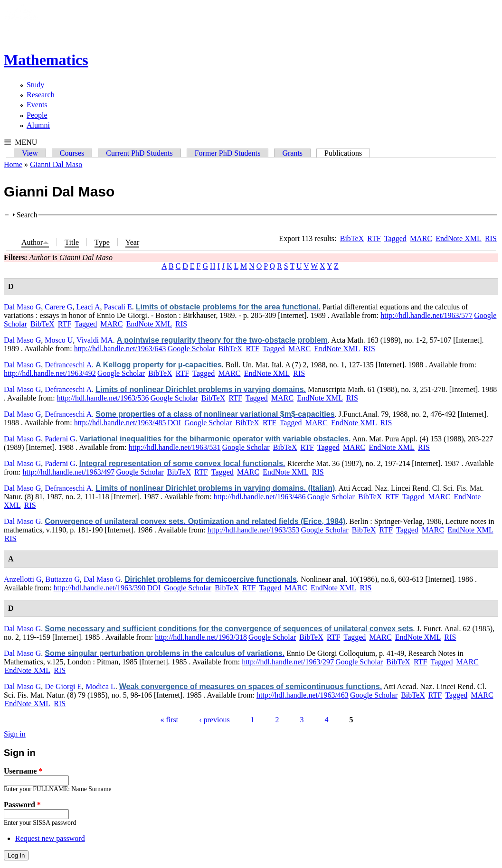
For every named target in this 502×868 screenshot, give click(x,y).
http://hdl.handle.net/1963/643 (120, 349)
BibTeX (352, 238)
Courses (72, 153)
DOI (174, 423)
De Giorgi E (63, 686)
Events (37, 105)
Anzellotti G (23, 579)
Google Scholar (191, 349)
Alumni (38, 125)
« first (169, 720)
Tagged (395, 238)
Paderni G (60, 439)
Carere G (58, 307)
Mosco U (59, 340)
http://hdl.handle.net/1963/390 (100, 588)
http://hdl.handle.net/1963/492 (50, 373)
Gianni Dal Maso (56, 164)
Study (35, 85)
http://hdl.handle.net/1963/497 (69, 472)
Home (13, 164)
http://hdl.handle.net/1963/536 (103, 398)
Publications (347, 153)
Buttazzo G (63, 579)
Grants (292, 153)
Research (41, 95)
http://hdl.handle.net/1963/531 (175, 447)
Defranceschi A (68, 365)
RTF (374, 238)
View (30, 153)
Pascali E (118, 307)
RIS (491, 238)
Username (23, 771)
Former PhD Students (228, 153)
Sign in (15, 734)
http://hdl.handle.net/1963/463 (303, 695)
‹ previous (214, 720)
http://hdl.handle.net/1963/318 (201, 637)
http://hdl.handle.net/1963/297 (288, 662)
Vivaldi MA (95, 340)
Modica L (100, 686)
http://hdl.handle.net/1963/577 (426, 315)
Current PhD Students (139, 153)
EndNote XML (458, 238)
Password (22, 805)
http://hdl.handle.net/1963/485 (120, 423)
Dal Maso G (22, 307)
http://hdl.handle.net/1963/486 (260, 497)
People (37, 115)
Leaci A (88, 307)
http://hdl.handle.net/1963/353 (254, 530)
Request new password (50, 838)
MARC (421, 238)
